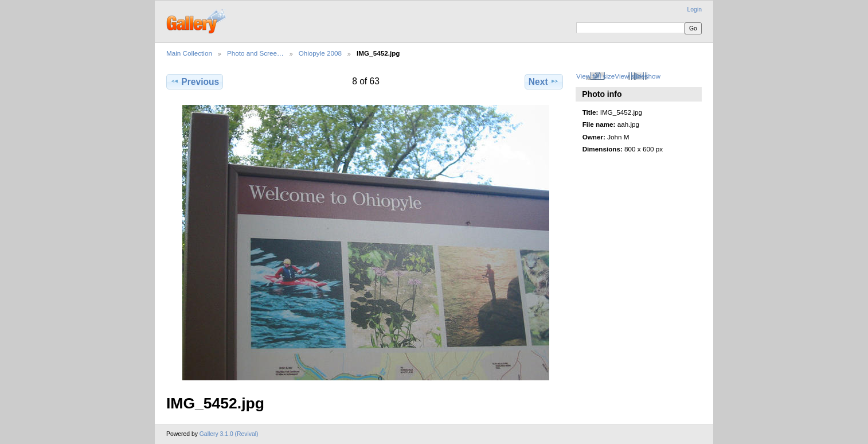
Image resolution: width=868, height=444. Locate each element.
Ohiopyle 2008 (320, 53)
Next (544, 81)
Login (695, 9)
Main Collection (189, 53)
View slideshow (638, 76)
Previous (195, 81)
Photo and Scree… (255, 53)
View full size (595, 76)
